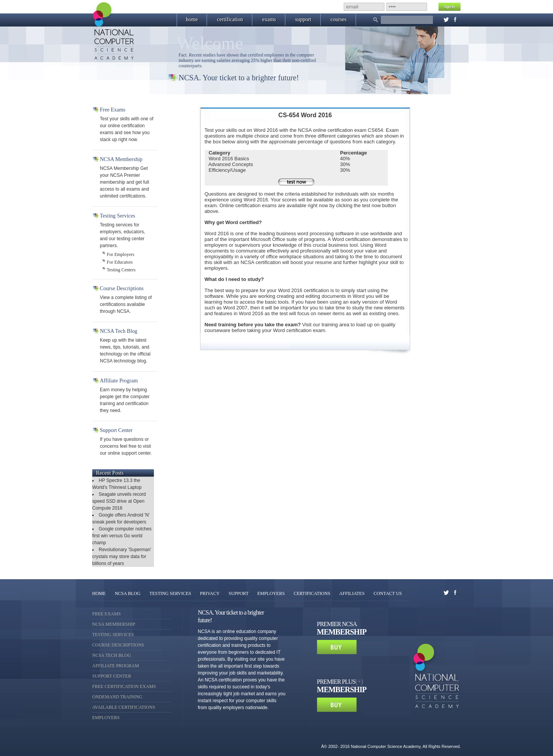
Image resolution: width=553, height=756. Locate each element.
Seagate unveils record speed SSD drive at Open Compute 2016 (119, 501)
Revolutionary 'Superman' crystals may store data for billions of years (122, 557)
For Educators (120, 262)
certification (230, 19)
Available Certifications (124, 707)
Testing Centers (121, 270)
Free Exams (106, 614)
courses (339, 19)
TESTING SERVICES (171, 593)
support (303, 19)
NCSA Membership (114, 624)
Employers (106, 718)
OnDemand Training (117, 697)
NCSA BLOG (128, 593)
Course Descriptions (118, 645)
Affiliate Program (116, 666)
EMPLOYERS (271, 593)
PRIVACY (210, 593)
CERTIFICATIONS (312, 593)
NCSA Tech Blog (112, 655)
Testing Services (113, 635)
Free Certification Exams (124, 686)
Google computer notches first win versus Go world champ (122, 536)
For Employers (121, 254)
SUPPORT (239, 593)
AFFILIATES (352, 593)
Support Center (112, 676)
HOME (99, 593)
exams (269, 19)
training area (335, 325)
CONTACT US (388, 593)
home (192, 19)
